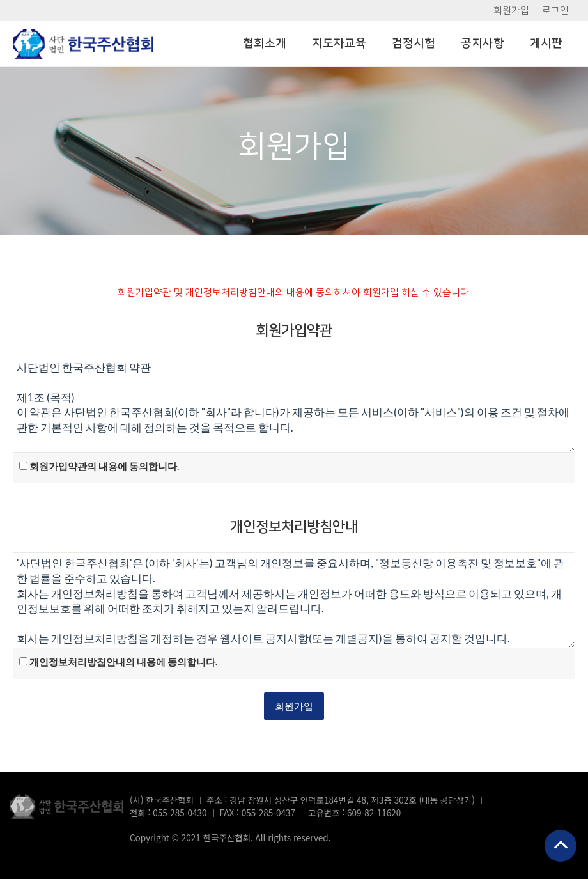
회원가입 (511, 11)
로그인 (555, 11)
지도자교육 (339, 43)
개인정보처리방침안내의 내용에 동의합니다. (123, 662)
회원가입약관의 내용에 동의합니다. (104, 466)
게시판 (546, 43)
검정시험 (414, 43)
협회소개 (265, 43)
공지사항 (483, 43)
